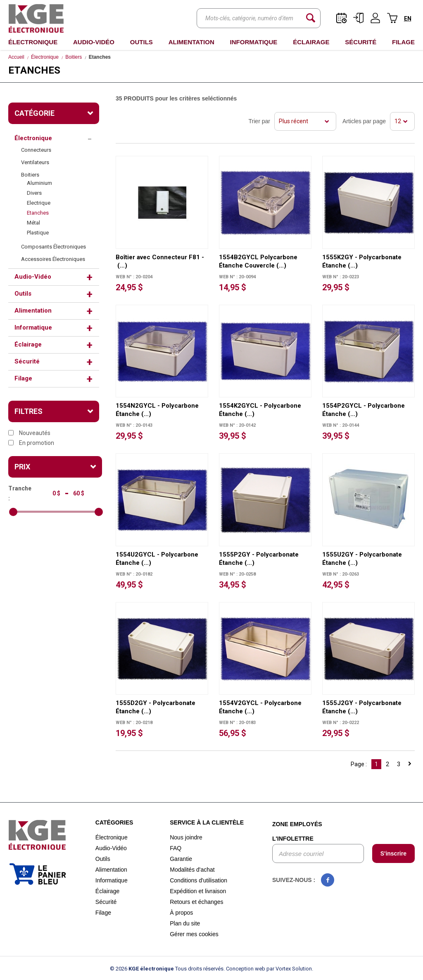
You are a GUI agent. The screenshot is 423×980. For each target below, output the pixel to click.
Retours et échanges (196, 902)
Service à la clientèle (207, 822)
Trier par (259, 121)
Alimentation (191, 42)
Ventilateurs (35, 162)
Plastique (38, 233)
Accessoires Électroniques (53, 259)
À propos (181, 913)
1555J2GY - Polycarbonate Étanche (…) (362, 707)
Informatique (254, 42)
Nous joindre (186, 837)
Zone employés (297, 824)
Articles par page (364, 121)
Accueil (16, 57)
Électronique (33, 42)
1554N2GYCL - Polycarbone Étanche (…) (157, 410)
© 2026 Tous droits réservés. (167, 969)
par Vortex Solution (289, 969)
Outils (141, 42)
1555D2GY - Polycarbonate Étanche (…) (156, 707)
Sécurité (361, 42)
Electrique (39, 203)
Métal (33, 223)
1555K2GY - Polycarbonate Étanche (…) (362, 261)
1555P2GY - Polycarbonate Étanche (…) (259, 559)
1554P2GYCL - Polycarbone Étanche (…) (364, 410)
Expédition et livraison (198, 891)
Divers (34, 193)
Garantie (181, 859)
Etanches (38, 213)
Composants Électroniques (53, 247)
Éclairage (311, 42)
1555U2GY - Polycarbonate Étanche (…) (362, 559)
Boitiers (74, 57)
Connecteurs (36, 150)
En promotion (31, 443)
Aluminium (39, 183)
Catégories (114, 822)
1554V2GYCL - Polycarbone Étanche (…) (260, 707)
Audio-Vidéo (94, 42)
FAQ (176, 848)
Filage (403, 42)
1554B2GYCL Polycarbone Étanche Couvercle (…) (258, 261)
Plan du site (185, 923)
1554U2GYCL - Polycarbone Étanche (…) (157, 559)
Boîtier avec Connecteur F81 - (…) (160, 261)
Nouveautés (29, 433)
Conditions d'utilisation (198, 880)
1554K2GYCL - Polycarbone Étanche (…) (260, 410)
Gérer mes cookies (194, 934)
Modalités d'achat (192, 870)
